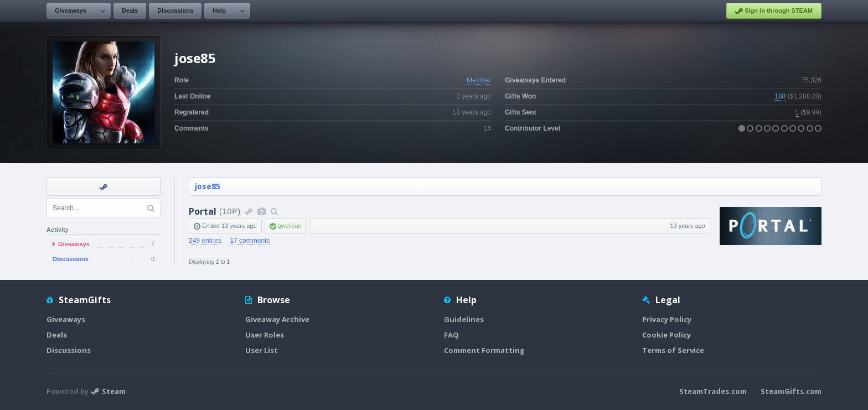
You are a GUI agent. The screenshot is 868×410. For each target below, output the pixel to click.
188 (780, 96)
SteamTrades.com (713, 391)
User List (262, 350)
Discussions (175, 11)
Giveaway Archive (277, 319)
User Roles (265, 335)
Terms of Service (673, 350)
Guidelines (464, 319)
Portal (203, 211)
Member (479, 80)
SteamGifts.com (791, 391)
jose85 (208, 186)
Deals (130, 11)
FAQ (451, 335)
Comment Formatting (484, 350)
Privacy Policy (667, 319)
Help (219, 11)
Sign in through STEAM (774, 11)
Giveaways (71, 11)
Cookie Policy (666, 335)
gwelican (290, 226)
